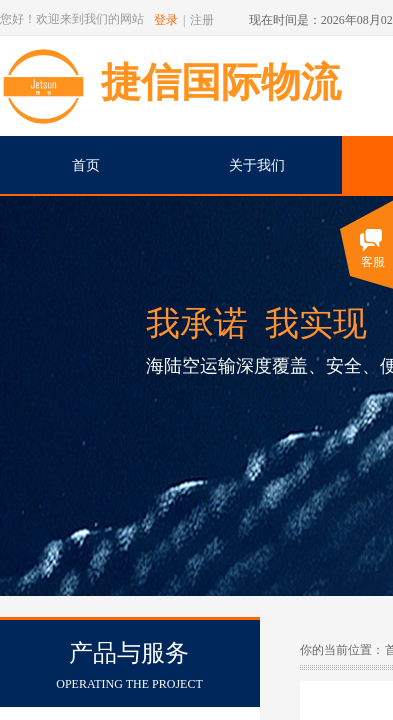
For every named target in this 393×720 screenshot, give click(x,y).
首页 (86, 165)
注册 (202, 20)
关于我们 (257, 165)
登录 (166, 20)
